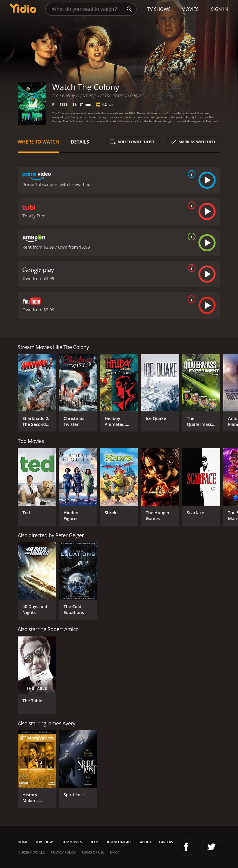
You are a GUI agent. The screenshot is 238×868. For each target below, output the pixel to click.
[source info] (190, 174)
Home (23, 842)
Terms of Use (93, 852)
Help (94, 842)
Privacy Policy (63, 852)
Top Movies (72, 842)
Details (80, 142)
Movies (190, 9)
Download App (119, 842)
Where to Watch (38, 142)
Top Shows (45, 842)
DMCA (115, 852)
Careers (166, 842)
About (146, 842)
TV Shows (159, 9)
